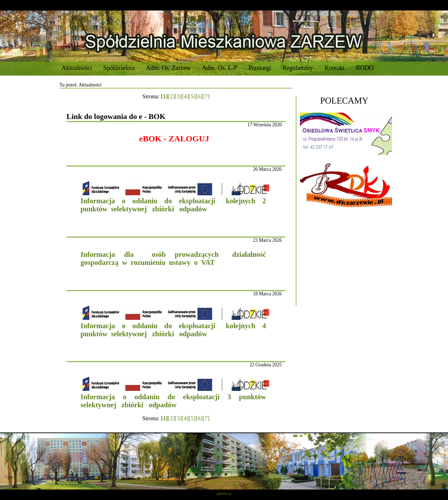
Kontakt (335, 68)
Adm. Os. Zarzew (168, 68)
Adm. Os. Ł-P (220, 68)
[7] (206, 96)
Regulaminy (298, 68)
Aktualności (77, 68)
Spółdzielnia (119, 68)
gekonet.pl (224, 494)
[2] (171, 96)
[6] (199, 96)
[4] (185, 96)
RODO (365, 68)
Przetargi (260, 68)
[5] (192, 96)
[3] (178, 96)
